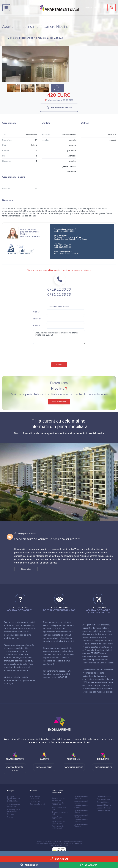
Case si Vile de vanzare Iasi (58, 804)
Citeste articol (26, 569)
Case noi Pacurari (104, 808)
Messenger (29, 865)
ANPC (61, 843)
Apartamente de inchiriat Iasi (14, 810)
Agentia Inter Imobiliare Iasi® (63, 841)
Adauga (93, 8)
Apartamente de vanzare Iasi (14, 806)
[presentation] (59, 352)
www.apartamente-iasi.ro (15, 769)
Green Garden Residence (58, 818)
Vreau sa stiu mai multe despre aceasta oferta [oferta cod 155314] (59, 337)
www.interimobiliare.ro (63, 251)
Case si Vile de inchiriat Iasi (58, 827)
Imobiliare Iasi (35, 801)
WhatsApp (89, 865)
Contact (10, 814)
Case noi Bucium (104, 796)
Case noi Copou (103, 799)
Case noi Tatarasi (104, 811)
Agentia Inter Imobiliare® (35, 797)
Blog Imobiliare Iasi (37, 804)
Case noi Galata (103, 802)
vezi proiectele (59, 402)
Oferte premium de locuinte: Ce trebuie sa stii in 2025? (47, 539)
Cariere (10, 817)
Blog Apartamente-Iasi (27, 533)
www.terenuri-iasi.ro (74, 767)
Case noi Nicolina (104, 805)
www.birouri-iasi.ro (103, 767)
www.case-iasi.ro (44, 767)
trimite (59, 365)
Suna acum (59, 859)
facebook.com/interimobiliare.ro (66, 253)
